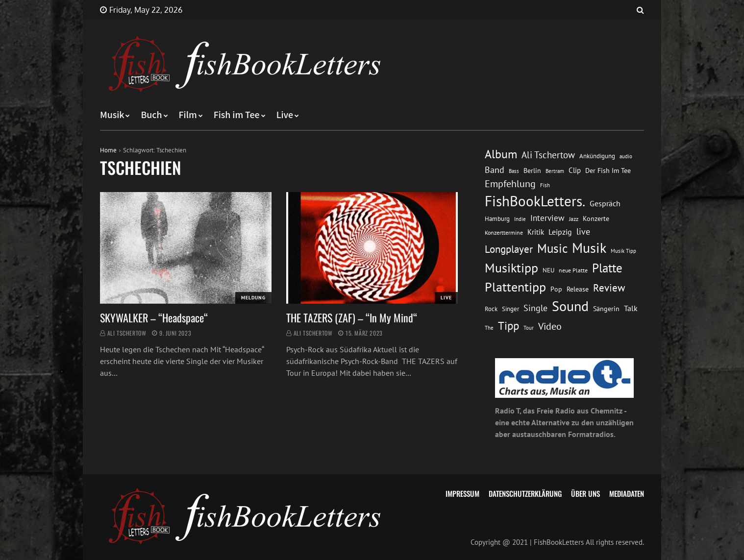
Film (188, 115)
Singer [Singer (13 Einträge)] (510, 309)
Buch (151, 115)
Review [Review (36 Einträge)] (609, 288)
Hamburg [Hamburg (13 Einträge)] (497, 219)
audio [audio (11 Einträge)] (626, 156)
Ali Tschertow (127, 333)
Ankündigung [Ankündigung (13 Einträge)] (597, 156)
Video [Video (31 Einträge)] (550, 326)
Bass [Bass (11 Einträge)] (514, 171)
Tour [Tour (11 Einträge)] (529, 328)
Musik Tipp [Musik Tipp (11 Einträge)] (623, 251)
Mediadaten (627, 493)
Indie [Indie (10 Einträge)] (520, 219)
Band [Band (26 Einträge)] (495, 170)
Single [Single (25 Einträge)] (535, 308)
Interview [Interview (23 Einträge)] (547, 218)
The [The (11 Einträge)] (489, 328)
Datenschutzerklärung (525, 493)
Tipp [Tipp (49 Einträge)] (508, 325)
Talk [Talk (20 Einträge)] (631, 308)
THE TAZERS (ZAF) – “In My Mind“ (353, 317)
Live (285, 115)
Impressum (462, 493)
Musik (112, 115)
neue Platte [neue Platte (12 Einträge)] (573, 270)
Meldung (253, 298)
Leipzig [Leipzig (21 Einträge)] (560, 232)
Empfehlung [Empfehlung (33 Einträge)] (510, 183)
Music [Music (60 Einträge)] (552, 248)
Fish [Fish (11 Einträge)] (545, 185)
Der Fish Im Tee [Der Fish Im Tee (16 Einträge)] (608, 170)
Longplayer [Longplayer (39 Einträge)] (509, 249)
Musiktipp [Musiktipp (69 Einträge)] (511, 268)
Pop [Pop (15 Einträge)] (556, 289)
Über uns (585, 493)
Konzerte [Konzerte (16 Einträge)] (596, 219)
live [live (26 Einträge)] (583, 231)
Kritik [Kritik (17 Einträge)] (536, 232)
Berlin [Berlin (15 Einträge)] (532, 170)
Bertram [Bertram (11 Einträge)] (555, 171)
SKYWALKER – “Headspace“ (154, 317)
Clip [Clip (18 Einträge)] (575, 170)
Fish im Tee (237, 115)
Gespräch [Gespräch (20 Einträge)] (605, 203)
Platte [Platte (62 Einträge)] (607, 268)
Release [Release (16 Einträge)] (578, 289)
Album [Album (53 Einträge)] (501, 154)
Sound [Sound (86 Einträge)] (570, 306)
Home (108, 150)
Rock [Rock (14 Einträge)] (491, 309)
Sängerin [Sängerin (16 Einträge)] (606, 309)
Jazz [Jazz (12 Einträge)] (574, 219)
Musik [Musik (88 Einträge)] (589, 248)
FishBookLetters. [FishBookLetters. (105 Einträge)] (535, 201)
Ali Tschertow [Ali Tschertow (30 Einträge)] (548, 155)
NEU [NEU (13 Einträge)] (548, 270)
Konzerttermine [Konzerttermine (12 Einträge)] (504, 232)
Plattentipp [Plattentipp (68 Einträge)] (515, 287)
